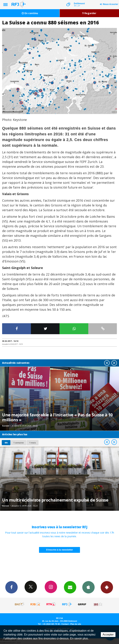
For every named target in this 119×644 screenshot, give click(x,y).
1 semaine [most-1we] (19, 443)
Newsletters (70, 587)
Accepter (108, 635)
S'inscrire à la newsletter (59, 550)
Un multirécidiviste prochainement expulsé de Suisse (55, 500)
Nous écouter (111, 4)
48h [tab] (6, 443)
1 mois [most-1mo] (33, 443)
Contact (65, 624)
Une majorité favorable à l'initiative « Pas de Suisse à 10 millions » (57, 417)
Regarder (89, 13)
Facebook (11, 587)
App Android (107, 587)
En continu (30, 13)
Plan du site (76, 624)
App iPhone (88, 587)
